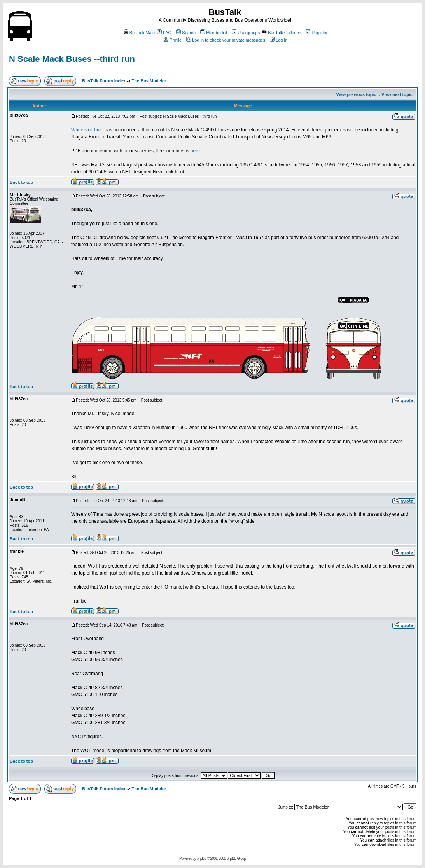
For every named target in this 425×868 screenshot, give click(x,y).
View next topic (397, 94)
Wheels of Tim (86, 130)
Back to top (21, 182)
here (194, 151)
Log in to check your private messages (226, 40)
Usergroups (246, 33)
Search (186, 33)
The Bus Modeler (149, 81)
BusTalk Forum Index (104, 81)
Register (317, 33)
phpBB (202, 858)
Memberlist (214, 33)
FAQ (164, 33)
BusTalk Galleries (282, 33)
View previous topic (356, 94)
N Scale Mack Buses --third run (72, 59)
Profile (173, 40)
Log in (279, 40)
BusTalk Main (139, 33)
